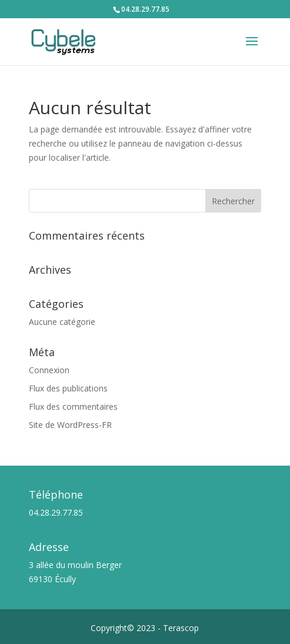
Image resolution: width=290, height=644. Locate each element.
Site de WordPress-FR (70, 425)
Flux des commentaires (73, 406)
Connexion (49, 370)
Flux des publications (68, 388)
